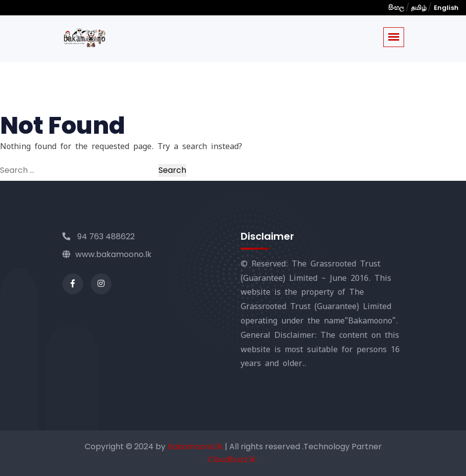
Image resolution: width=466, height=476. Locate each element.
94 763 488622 (99, 237)
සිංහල (397, 8)
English (446, 8)
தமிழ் (419, 8)
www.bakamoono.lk (107, 254)
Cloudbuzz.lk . (233, 459)
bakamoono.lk (196, 447)
